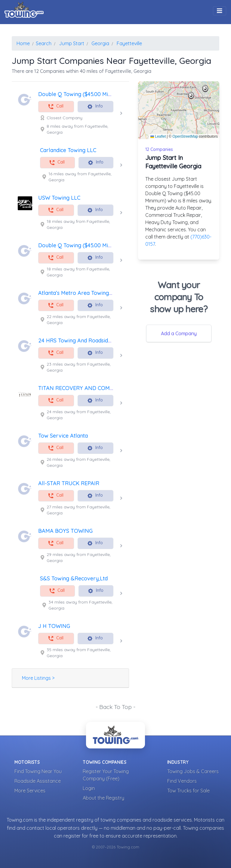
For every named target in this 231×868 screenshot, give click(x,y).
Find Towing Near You (38, 771)
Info (95, 106)
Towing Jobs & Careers (193, 771)
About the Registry (103, 798)
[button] (191, 95)
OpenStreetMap (185, 136)
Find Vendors (182, 781)
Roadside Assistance (38, 781)
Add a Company (179, 333)
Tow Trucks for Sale (188, 791)
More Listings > (38, 678)
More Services (30, 791)
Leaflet (158, 136)
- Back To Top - (115, 707)
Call (56, 106)
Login (89, 788)
